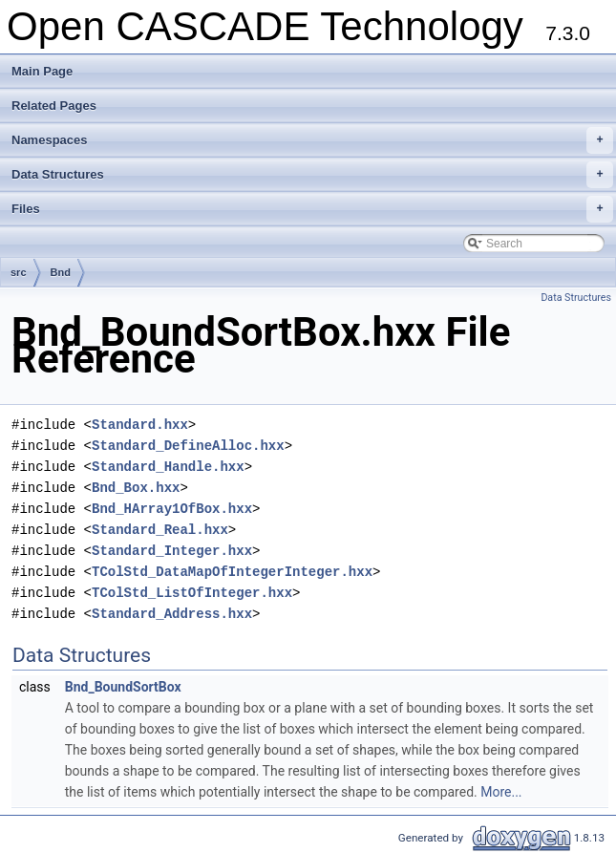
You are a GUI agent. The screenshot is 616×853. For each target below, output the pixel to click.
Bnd (61, 272)
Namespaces (312, 140)
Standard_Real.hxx (160, 530)
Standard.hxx (140, 425)
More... (501, 792)
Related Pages (54, 106)
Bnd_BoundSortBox (123, 687)
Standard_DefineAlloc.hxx (188, 446)
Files (312, 209)
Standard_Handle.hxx (168, 467)
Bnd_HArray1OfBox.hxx (172, 509)
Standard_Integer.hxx (172, 551)
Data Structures (312, 175)
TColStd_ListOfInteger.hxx (192, 593)
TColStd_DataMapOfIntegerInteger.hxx (232, 572)
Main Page (42, 71)
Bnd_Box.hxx (136, 488)
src (19, 272)
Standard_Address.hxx (172, 614)
